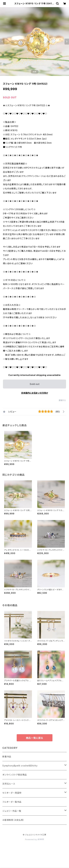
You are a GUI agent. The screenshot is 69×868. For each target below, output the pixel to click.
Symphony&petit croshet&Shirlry (20, 766)
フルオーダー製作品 (12, 802)
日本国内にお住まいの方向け (35, 393)
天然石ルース (9, 784)
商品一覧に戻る (35, 738)
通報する (62, 400)
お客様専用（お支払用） (13, 820)
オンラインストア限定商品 (15, 775)
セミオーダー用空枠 (12, 793)
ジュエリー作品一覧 (12, 811)
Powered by (35, 839)
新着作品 (7, 757)
